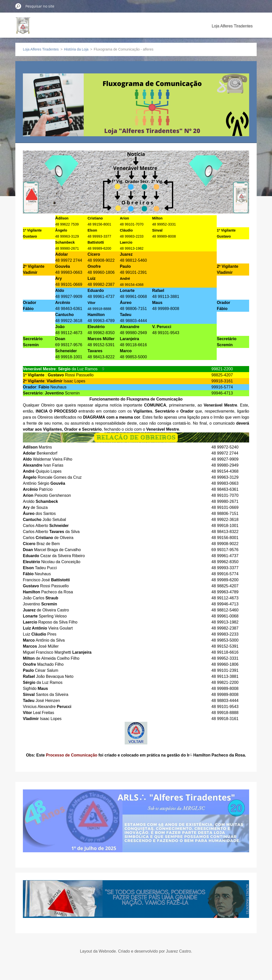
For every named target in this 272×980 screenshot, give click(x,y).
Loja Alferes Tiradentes (232, 26)
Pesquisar (18, 6)
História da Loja (76, 49)
